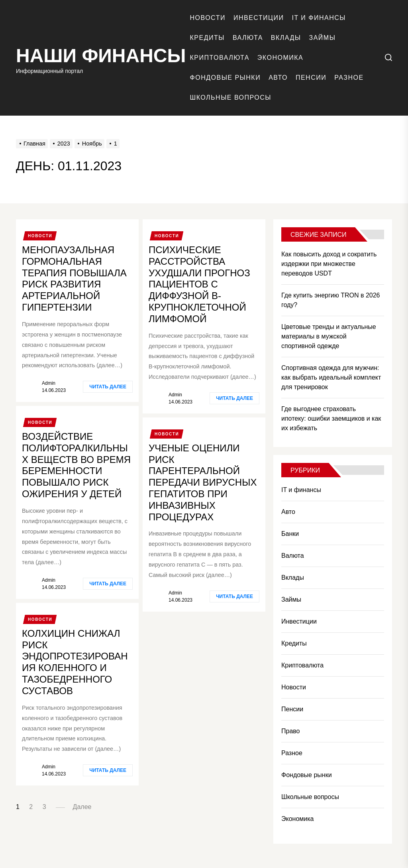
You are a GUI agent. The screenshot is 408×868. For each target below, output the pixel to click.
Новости (208, 18)
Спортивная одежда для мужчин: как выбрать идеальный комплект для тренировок (331, 377)
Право (291, 731)
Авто (278, 78)
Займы (323, 38)
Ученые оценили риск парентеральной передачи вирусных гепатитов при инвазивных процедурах (203, 482)
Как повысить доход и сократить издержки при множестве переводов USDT (329, 264)
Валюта (248, 38)
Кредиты (207, 38)
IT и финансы (319, 18)
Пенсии (311, 78)
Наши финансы (101, 56)
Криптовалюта (220, 58)
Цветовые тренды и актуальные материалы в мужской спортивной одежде (329, 336)
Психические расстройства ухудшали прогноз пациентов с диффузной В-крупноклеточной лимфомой (199, 284)
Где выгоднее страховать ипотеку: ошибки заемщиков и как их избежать (331, 418)
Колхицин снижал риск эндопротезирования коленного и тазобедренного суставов (75, 662)
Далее (82, 807)
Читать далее (108, 387)
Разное (349, 78)
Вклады (286, 38)
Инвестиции (259, 18)
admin (49, 383)
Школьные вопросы (231, 97)
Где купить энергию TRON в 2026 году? (331, 300)
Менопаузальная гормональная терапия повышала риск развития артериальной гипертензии (74, 279)
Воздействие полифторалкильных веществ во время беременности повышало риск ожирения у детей (76, 465)
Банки (290, 534)
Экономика (280, 58)
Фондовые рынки (226, 78)
